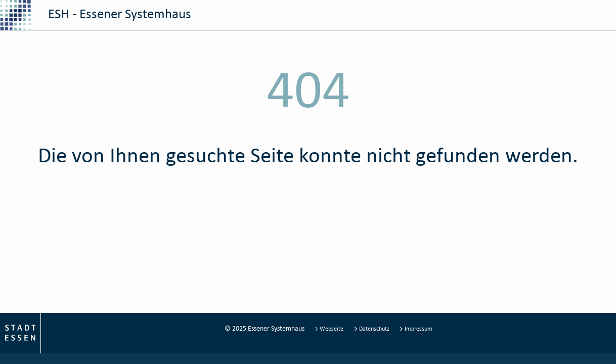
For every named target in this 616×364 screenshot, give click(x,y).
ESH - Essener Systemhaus (96, 15)
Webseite (330, 328)
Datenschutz (372, 328)
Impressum (416, 328)
